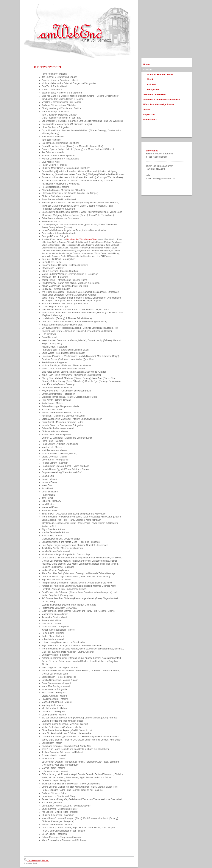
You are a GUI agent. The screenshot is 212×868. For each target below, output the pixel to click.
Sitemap (45, 860)
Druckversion (32, 860)
